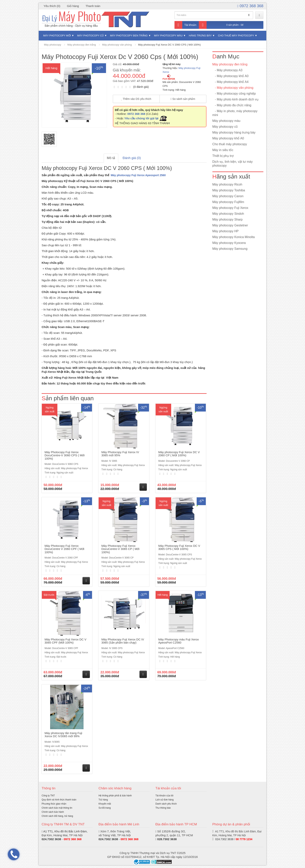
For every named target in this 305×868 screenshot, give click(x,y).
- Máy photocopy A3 (227, 70)
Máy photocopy (53, 45)
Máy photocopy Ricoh (227, 184)
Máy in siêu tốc (223, 150)
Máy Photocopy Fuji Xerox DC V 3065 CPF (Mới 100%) (65, 641)
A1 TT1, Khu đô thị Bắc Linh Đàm (65, 831)
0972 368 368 (250, 6)
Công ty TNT (48, 796)
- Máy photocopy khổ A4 (231, 82)
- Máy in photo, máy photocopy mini (235, 113)
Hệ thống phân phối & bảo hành (115, 796)
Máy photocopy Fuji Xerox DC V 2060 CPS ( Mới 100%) (169, 45)
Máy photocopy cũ (91, 36)
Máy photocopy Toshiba (229, 190)
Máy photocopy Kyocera (229, 243)
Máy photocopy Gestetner (230, 225)
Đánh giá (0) (132, 158)
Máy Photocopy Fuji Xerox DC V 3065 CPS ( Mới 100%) (179, 547)
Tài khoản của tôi (164, 796)
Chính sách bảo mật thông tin (57, 808)
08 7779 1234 (244, 839)
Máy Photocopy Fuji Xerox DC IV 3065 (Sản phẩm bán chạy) (123, 641)
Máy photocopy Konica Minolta (234, 237)
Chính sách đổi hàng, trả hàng (57, 816)
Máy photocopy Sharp (228, 219)
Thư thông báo (163, 808)
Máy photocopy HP (226, 231)
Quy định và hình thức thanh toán (59, 800)
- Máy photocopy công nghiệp (234, 94)
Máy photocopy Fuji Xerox (230, 208)
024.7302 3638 (51, 839)
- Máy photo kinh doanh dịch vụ (235, 99)
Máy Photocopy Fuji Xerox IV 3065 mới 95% (120, 454)
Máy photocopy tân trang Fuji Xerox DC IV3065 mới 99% (63, 735)
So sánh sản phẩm (183, 99)
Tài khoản (185, 25)
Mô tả (111, 158)
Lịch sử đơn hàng (164, 800)
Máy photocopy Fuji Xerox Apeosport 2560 (138, 175)
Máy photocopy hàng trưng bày (234, 132)
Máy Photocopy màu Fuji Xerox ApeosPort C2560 (179, 641)
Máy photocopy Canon (228, 196)
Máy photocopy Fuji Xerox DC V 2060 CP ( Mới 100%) (179, 454)
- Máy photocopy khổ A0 (231, 76)
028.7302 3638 (167, 839)
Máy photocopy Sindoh (228, 214)
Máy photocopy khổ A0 (228, 138)
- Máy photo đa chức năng (232, 105)
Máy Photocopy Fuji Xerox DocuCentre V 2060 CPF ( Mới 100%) (64, 549)
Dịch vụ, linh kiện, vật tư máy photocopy (233, 164)
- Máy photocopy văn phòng (233, 88)
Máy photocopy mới (57, 36)
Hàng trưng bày (200, 36)
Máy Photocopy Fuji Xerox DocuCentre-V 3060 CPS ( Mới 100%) (65, 455)
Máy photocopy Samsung (230, 249)
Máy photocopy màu (168, 36)
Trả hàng (103, 800)
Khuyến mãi (105, 804)
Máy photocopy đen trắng (129, 36)
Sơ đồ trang (105, 808)
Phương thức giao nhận (54, 804)
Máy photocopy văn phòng (117, 45)
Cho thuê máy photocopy (236, 36)
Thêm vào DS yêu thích (136, 99)
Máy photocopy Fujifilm (228, 202)
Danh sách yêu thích (166, 804)
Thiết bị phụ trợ (223, 156)
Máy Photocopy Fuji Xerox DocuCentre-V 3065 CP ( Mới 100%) (120, 549)
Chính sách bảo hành (53, 812)
